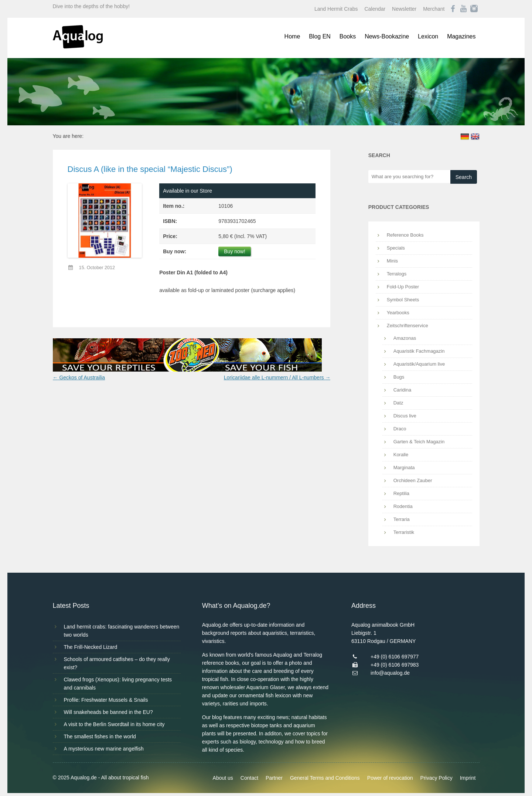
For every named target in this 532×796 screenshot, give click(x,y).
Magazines (461, 36)
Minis (392, 261)
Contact (249, 778)
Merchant (434, 9)
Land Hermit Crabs (336, 9)
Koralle (401, 455)
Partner (274, 778)
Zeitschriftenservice (407, 326)
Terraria (402, 519)
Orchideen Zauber (413, 480)
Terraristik (404, 532)
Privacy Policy (436, 778)
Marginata (404, 468)
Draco (400, 429)
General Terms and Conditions (325, 778)
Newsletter (404, 9)
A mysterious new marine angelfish (104, 749)
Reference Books (405, 235)
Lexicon (428, 36)
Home (292, 36)
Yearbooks (398, 313)
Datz (398, 403)
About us (223, 778)
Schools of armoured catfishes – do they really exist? (117, 663)
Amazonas (405, 338)
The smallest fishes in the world (100, 736)
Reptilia (401, 493)
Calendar (375, 9)
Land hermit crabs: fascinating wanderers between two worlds (122, 631)
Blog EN (320, 36)
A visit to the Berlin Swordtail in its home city (114, 724)
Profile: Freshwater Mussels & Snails (106, 700)
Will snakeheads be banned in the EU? (108, 712)
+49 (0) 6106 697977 (395, 657)
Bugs (399, 377)
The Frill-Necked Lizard (91, 647)
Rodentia (403, 506)
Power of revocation (390, 778)
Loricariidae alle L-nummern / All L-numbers (277, 377)
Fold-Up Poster (403, 287)
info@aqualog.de (390, 673)
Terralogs (397, 274)
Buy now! (235, 251)
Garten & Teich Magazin (419, 442)
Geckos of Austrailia (79, 377)
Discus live (405, 416)
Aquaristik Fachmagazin (419, 351)
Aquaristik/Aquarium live (419, 364)
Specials (396, 248)
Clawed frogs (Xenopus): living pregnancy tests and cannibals (118, 684)
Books (348, 36)
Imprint (468, 778)
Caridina (402, 390)
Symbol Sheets (403, 300)
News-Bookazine (387, 36)
